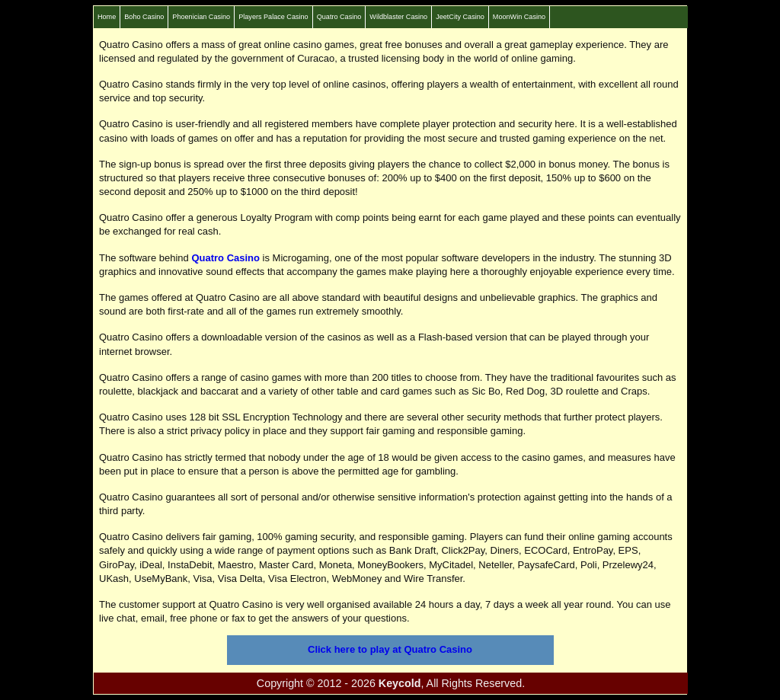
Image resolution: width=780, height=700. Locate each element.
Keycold (400, 683)
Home (107, 17)
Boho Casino (144, 17)
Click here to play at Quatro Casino (390, 649)
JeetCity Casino (460, 17)
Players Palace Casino (273, 17)
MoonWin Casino (519, 17)
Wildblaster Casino (398, 17)
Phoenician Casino (201, 17)
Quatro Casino (339, 17)
